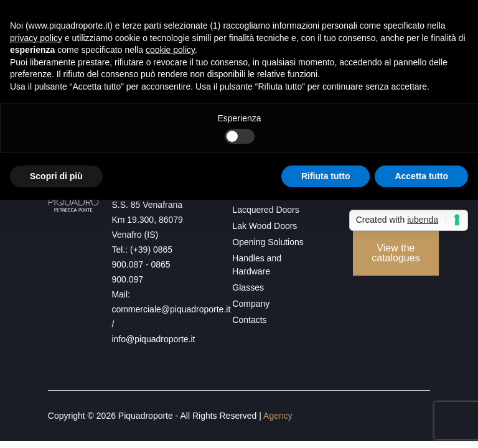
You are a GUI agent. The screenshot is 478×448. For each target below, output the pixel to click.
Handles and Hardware (257, 265)
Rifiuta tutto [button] (326, 176)
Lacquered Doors (265, 210)
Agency (278, 416)
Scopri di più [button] (56, 176)
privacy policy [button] (36, 38)
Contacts (249, 320)
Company (251, 304)
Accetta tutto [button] (421, 176)
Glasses (248, 287)
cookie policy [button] (170, 50)
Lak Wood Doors (265, 226)
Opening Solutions (268, 242)
